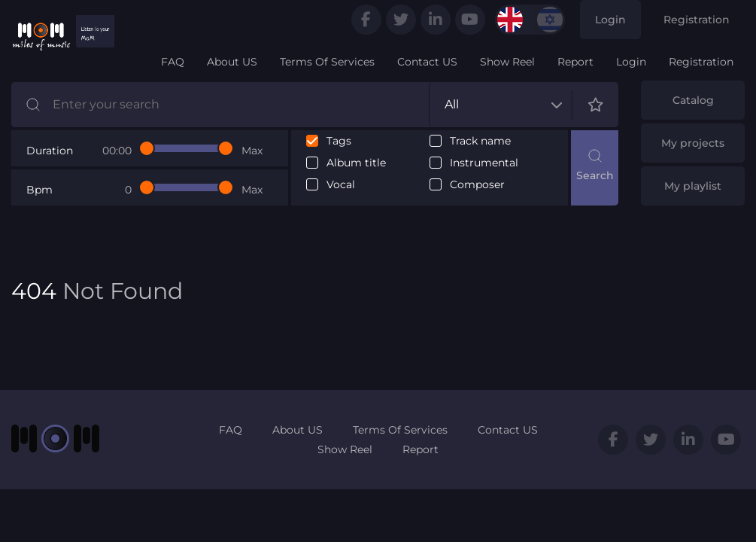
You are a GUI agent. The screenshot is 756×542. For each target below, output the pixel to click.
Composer (477, 185)
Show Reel (507, 62)
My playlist (693, 186)
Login (610, 20)
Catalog (693, 100)
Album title (356, 163)
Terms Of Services (327, 62)
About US (232, 62)
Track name (480, 141)
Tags (339, 141)
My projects (693, 143)
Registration (697, 20)
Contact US (427, 62)
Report (575, 62)
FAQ (173, 62)
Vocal (341, 185)
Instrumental (484, 163)
